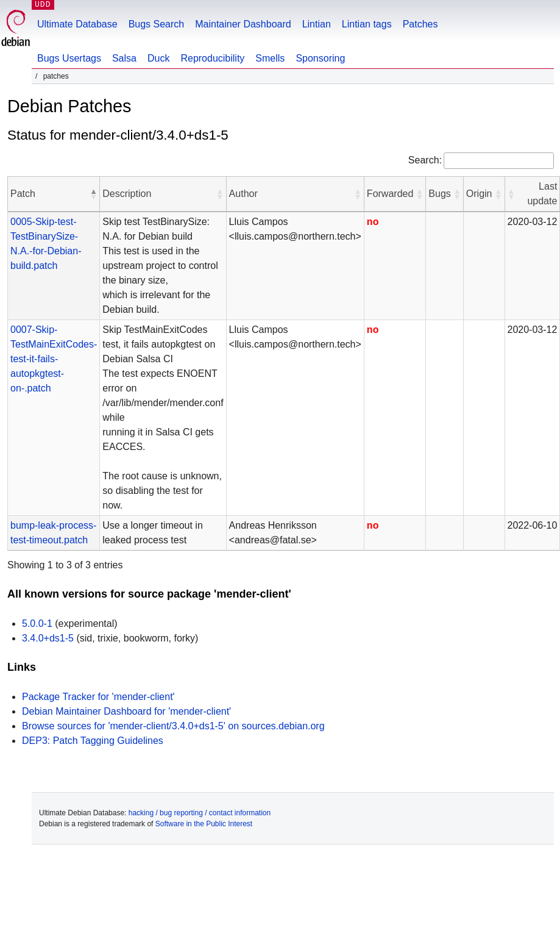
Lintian (317, 24)
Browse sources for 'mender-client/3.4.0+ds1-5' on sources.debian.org (173, 726)
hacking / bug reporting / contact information (200, 813)
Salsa (124, 58)
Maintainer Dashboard (243, 24)
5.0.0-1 (37, 624)
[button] (93, 194)
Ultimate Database (77, 24)
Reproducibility (212, 58)
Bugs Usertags (69, 58)
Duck (158, 58)
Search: (425, 160)
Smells (270, 58)
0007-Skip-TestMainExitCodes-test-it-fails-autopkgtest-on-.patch (54, 359)
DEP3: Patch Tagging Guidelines (93, 741)
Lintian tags (367, 24)
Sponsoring (320, 58)
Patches (420, 24)
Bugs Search (157, 24)
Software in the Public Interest (204, 824)
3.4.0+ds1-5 (48, 638)
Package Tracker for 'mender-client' (98, 697)
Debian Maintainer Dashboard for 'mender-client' (126, 711)
